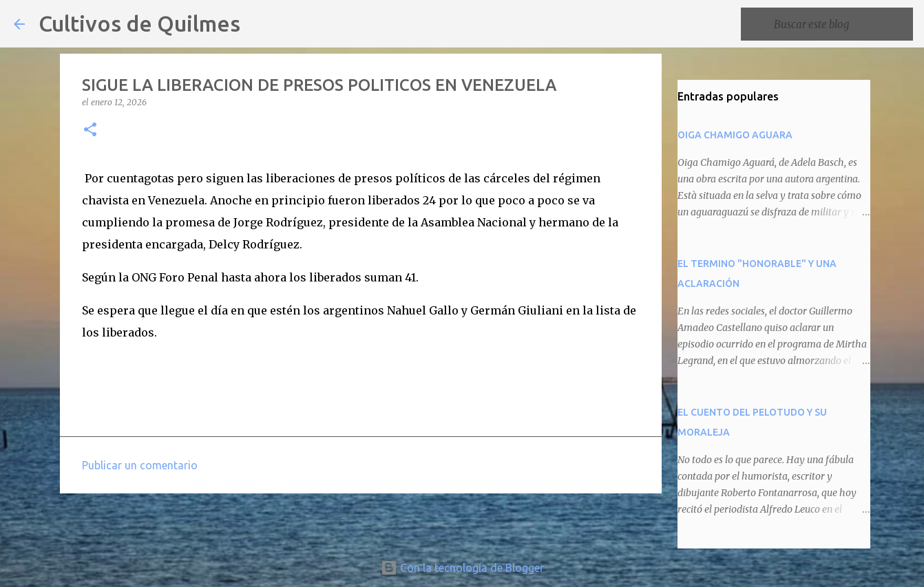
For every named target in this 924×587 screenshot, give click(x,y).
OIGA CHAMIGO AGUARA (735, 135)
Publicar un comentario (140, 465)
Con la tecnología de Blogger (462, 568)
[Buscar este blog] (841, 24)
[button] (90, 130)
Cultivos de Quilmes (139, 23)
